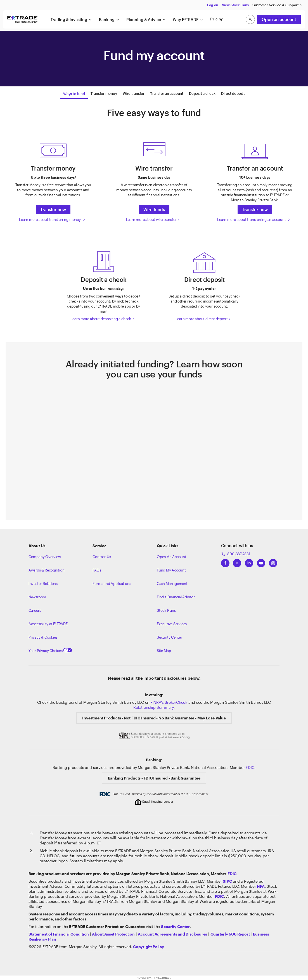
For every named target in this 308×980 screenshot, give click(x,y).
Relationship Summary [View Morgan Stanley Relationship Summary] (153, 706)
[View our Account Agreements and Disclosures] (172, 933)
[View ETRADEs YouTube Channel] (261, 561)
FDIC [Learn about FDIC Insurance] (250, 767)
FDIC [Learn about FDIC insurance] (232, 873)
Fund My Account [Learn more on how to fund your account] (171, 569)
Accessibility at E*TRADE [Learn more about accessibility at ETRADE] (48, 623)
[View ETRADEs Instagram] (273, 561)
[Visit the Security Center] (175, 926)
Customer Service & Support (278, 5)
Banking (109, 20)
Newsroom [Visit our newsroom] (37, 596)
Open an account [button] (279, 19)
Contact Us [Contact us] (102, 556)
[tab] (74, 93)
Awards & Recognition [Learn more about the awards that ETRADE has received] (47, 569)
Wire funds (154, 209)
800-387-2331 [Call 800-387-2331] (236, 553)
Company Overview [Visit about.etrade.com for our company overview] (45, 556)
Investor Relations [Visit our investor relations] (43, 583)
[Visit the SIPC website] (227, 880)
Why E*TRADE (188, 20)
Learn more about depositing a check (103, 318)
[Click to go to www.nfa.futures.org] (261, 885)
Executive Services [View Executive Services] (172, 623)
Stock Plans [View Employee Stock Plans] (166, 610)
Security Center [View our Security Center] (170, 636)
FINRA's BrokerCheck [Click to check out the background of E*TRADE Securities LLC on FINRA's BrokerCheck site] (169, 701)
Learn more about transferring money (52, 219)
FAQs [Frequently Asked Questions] (97, 569)
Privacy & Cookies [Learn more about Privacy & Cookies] (43, 636)
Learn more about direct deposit (204, 318)
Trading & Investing (71, 20)
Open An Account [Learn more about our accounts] (172, 556)
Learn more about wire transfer (153, 219)
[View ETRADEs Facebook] (225, 561)
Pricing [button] (217, 19)
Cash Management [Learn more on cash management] (172, 583)
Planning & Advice (146, 20)
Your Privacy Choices (50, 650)
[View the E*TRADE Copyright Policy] (149, 946)
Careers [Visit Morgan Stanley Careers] (35, 610)
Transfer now (53, 209)
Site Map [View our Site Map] (164, 650)
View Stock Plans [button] (235, 5)
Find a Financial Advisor (176, 596)
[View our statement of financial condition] (59, 933)
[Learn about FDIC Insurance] (219, 895)
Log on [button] (213, 5)
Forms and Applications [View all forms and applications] (112, 583)
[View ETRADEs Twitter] (237, 561)
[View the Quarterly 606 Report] (230, 933)
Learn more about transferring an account (254, 219)
